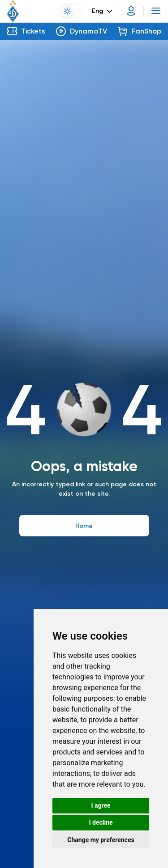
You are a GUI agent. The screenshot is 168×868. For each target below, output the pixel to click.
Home (84, 526)
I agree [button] (101, 805)
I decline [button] (101, 822)
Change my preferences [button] (101, 840)
